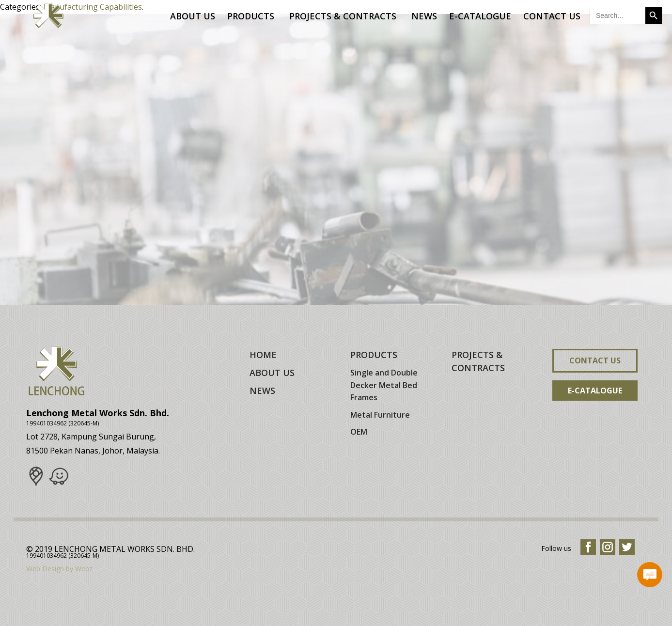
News (424, 16)
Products (252, 16)
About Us (193, 16)
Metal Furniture (380, 415)
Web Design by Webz (59, 569)
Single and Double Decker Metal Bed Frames (384, 385)
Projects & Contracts (344, 16)
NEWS (262, 391)
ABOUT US (272, 373)
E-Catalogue (480, 16)
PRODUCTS (374, 355)
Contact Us (552, 16)
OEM (359, 432)
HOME (263, 355)
